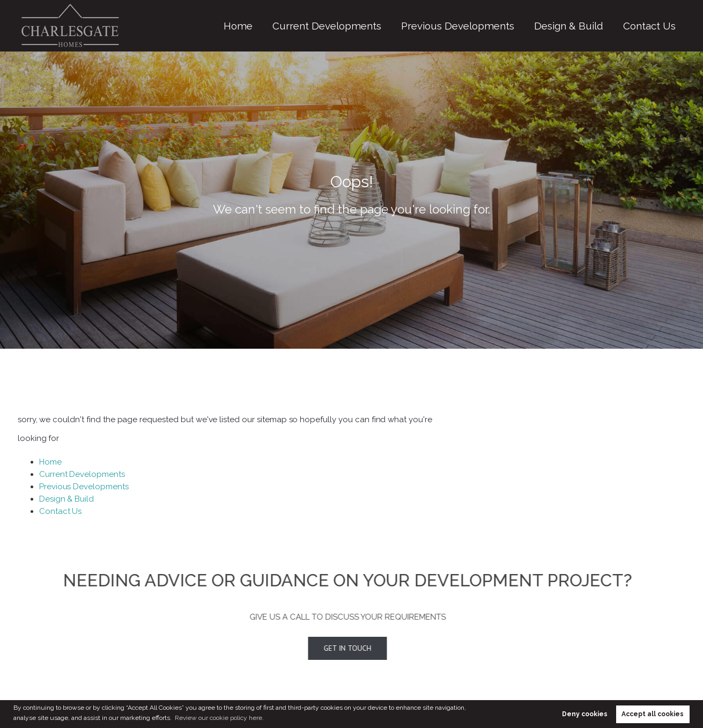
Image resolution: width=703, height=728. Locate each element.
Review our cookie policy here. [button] (219, 718)
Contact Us (657, 26)
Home (335, 26)
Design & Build (592, 26)
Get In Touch (333, 648)
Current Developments (405, 26)
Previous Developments (505, 26)
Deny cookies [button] (585, 714)
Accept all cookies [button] (653, 714)
